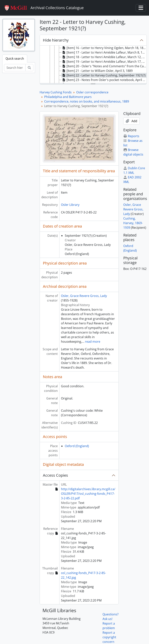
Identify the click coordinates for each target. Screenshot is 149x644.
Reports (131, 136)
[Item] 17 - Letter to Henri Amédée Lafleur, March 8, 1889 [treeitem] (104, 52)
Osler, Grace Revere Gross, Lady (84, 296)
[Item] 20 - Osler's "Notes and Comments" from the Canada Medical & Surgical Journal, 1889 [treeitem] (104, 66)
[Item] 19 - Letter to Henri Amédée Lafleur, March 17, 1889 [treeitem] (104, 62)
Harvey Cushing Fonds (56, 92)
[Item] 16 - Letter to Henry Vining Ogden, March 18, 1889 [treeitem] (104, 48)
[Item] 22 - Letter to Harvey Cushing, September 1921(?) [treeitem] (104, 75)
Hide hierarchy (56, 40)
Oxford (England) (77, 446)
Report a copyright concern (109, 637)
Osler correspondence (92, 92)
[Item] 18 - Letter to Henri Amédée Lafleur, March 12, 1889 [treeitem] (104, 57)
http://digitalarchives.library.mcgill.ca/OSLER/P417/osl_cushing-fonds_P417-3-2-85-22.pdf (88, 494)
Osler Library (70, 205)
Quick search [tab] (15, 59)
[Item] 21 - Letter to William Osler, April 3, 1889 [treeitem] (97, 71)
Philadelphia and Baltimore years (68, 97)
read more (93, 342)
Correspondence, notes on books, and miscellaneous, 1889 (87, 101)
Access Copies (55, 475)
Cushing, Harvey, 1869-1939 (133, 223)
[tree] (93, 65)
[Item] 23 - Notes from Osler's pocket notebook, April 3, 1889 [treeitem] (104, 80)
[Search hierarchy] (15, 68)
